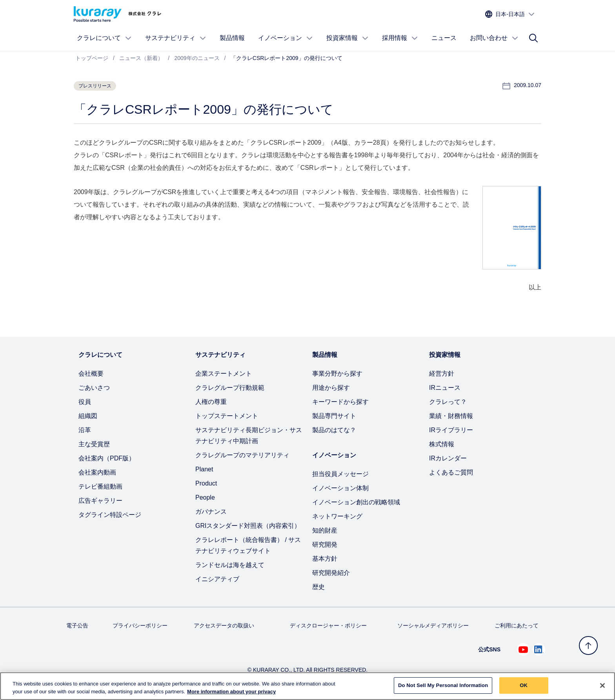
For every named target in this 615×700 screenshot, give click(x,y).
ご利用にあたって (517, 625)
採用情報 (400, 38)
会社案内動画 (97, 472)
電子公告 (77, 625)
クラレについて (104, 38)
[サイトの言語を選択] (510, 14)
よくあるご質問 (451, 472)
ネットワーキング (337, 516)
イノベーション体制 (340, 488)
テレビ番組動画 (100, 486)
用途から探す (331, 388)
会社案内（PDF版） (107, 458)
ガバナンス (211, 512)
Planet (204, 469)
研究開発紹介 (331, 573)
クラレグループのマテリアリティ (242, 455)
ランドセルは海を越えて (230, 565)
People (205, 497)
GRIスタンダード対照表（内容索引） (248, 526)
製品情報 (232, 38)
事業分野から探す (337, 374)
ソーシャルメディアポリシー (433, 625)
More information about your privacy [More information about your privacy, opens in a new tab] (231, 694)
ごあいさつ (94, 388)
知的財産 (325, 530)
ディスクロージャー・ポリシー (328, 625)
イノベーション (286, 38)
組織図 (88, 416)
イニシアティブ (217, 579)
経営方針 (442, 374)
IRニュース (445, 388)
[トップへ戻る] (588, 645)
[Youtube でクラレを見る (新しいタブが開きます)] (523, 649)
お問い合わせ (494, 38)
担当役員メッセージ (340, 474)
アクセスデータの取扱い (224, 625)
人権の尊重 (211, 402)
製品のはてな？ (334, 430)
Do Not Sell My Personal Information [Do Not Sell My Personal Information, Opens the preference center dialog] (443, 688)
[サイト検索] (533, 38)
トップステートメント (227, 416)
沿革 (85, 430)
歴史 (318, 587)
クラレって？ (448, 402)
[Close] (602, 688)
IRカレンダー (448, 458)
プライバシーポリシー (140, 625)
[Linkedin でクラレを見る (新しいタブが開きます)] (539, 649)
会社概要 (91, 374)
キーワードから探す (340, 402)
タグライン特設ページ (110, 515)
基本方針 (325, 559)
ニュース (444, 38)
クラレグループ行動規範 (230, 388)
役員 (85, 402)
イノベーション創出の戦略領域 (356, 502)
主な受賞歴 (94, 444)
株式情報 (442, 444)
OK (524, 688)
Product (206, 483)
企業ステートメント (224, 374)
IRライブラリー (451, 430)
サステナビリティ (176, 38)
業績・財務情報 (451, 416)
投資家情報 (348, 38)
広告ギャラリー (100, 501)
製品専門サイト (334, 416)
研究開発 (325, 545)
